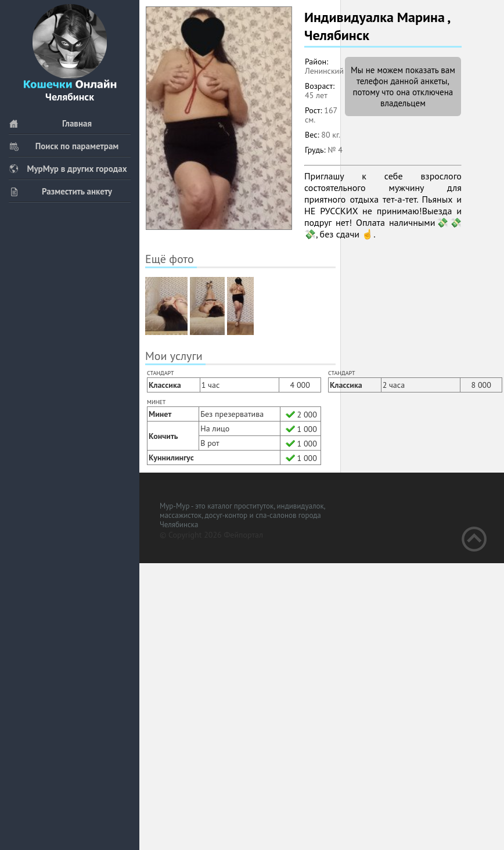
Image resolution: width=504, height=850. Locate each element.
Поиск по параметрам (64, 146)
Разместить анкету (60, 191)
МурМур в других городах (68, 169)
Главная (50, 123)
